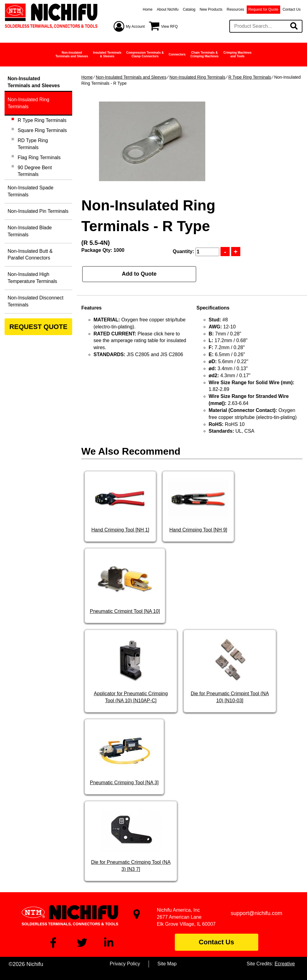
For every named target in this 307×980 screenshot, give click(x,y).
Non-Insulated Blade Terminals (30, 231)
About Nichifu (168, 9)
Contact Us (292, 9)
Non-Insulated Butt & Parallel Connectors (30, 255)
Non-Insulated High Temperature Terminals (32, 278)
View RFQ (169, 27)
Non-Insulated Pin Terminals (38, 211)
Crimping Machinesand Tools (238, 54)
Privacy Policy (125, 964)
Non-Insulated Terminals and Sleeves (131, 77)
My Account (135, 27)
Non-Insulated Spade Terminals (30, 191)
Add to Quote (139, 274)
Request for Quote (263, 9)
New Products (211, 9)
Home (148, 9)
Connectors (177, 54)
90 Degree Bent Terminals (35, 171)
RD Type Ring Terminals (33, 144)
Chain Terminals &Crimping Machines (204, 54)
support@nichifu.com (257, 913)
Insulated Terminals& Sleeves (107, 54)
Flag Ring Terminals (39, 157)
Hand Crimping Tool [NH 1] (120, 530)
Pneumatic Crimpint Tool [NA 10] (125, 611)
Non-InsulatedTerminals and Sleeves (72, 54)
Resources (235, 9)
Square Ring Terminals (42, 130)
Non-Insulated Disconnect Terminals (35, 301)
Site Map (167, 964)
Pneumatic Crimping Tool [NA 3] (124, 783)
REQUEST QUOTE (39, 327)
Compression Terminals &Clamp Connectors (145, 54)
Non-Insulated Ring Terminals (197, 77)
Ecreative (285, 964)
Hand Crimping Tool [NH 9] (198, 530)
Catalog (189, 9)
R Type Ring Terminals (250, 77)
